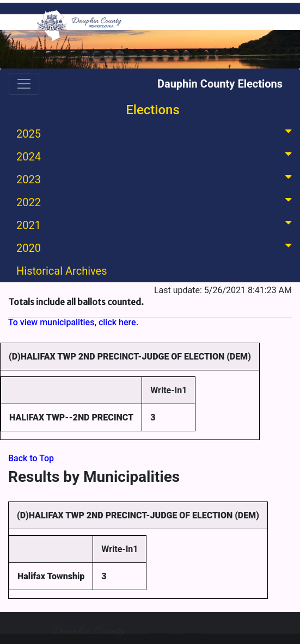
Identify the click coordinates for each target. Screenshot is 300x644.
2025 (156, 133)
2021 (156, 224)
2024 (156, 156)
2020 (156, 247)
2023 (156, 179)
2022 (156, 202)
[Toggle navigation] (24, 84)
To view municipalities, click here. (73, 322)
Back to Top (31, 458)
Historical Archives (62, 271)
